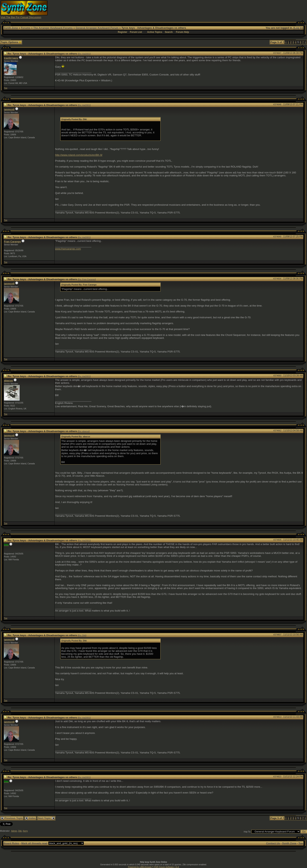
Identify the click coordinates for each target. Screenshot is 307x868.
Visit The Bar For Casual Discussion (21, 17)
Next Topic (46, 818)
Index (30, 818)
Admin (14, 831)
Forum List (136, 32)
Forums (26, 28)
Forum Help (183, 32)
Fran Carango (12, 242)
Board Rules (11, 843)
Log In (298, 28)
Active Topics (155, 32)
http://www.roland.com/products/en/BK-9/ (79, 155)
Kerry (25, 831)
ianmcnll (9, 109)
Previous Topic (12, 818)
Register (123, 32)
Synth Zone (11, 28)
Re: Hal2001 (84, 54)
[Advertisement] (230, 9)
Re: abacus (84, 431)
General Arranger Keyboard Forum (97, 28)
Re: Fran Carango (87, 279)
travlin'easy (11, 58)
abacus (8, 381)
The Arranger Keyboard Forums (53, 28)
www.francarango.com (68, 249)
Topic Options (11, 42)
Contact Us (273, 843)
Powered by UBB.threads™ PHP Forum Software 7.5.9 (153, 867)
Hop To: (247, 832)
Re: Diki (82, 635)
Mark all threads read (34, 843)
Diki (20, 831)
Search (169, 32)
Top (6, 88)
